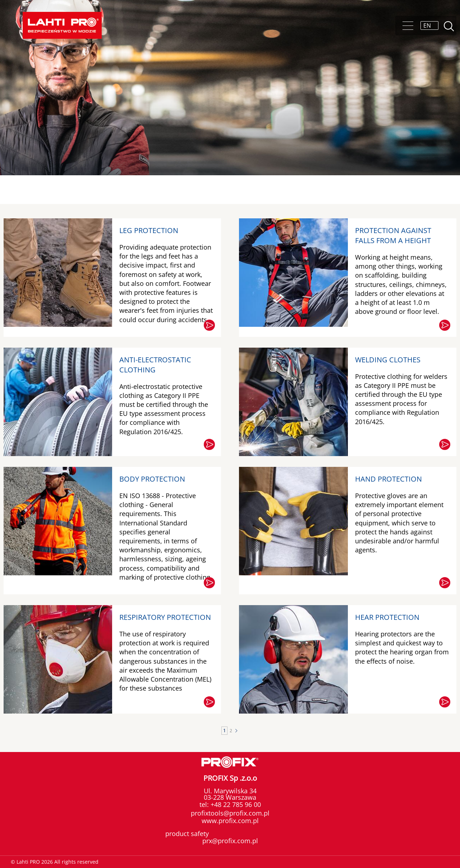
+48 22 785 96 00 (235, 804)
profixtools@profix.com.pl (230, 813)
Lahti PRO (62, 25)
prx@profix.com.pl (230, 841)
